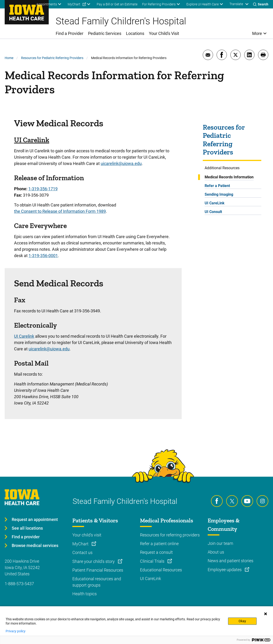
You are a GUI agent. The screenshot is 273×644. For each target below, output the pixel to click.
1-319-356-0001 (43, 256)
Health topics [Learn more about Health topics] (85, 594)
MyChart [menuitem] (74, 4)
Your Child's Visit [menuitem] (164, 33)
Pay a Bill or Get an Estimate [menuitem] (117, 4)
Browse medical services (35, 545)
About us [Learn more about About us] (216, 552)
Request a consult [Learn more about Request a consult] (156, 552)
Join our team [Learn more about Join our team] (220, 543)
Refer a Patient (217, 186)
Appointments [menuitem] (47, 4)
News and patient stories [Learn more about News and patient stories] (231, 561)
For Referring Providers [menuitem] (159, 4)
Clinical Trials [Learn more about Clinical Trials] (153, 561)
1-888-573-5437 (19, 584)
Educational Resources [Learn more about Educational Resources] (161, 570)
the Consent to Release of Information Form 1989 (60, 211)
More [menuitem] (257, 33)
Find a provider (26, 537)
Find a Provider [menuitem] (70, 33)
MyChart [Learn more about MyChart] (81, 544)
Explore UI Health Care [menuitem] (203, 4)
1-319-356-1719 (43, 189)
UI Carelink (32, 140)
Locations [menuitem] (135, 33)
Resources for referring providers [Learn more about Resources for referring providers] (170, 535)
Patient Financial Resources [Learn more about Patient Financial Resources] (98, 570)
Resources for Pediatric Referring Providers (52, 58)
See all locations (27, 528)
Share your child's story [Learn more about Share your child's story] (94, 561)
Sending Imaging (219, 194)
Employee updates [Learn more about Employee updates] (225, 570)
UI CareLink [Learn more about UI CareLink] (151, 578)
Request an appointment (35, 519)
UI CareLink (215, 203)
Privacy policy (16, 631)
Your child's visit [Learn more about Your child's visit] (87, 535)
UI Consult (213, 212)
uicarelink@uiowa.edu (121, 163)
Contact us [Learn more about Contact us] (82, 552)
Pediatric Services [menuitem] (105, 33)
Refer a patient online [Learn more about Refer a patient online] (159, 544)
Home (9, 58)
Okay (242, 621)
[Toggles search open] (261, 4)
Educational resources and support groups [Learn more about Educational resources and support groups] (97, 582)
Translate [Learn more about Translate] (236, 4)
